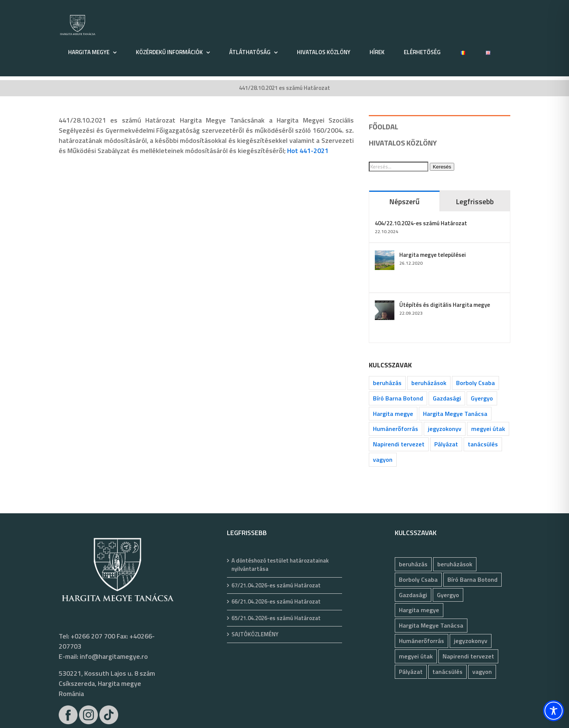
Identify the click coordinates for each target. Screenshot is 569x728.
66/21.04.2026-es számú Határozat (276, 602)
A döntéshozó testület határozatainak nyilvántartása (280, 565)
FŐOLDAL (383, 127)
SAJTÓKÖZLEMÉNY (255, 634)
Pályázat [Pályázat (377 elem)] (446, 444)
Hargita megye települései (433, 255)
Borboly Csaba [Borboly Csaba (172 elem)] (475, 383)
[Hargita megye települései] (385, 256)
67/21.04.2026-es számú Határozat (276, 585)
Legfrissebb (475, 201)
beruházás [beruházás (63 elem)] (387, 383)
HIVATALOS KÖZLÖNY (403, 143)
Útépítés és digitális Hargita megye (445, 305)
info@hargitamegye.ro (114, 656)
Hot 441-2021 (308, 151)
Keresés (442, 167)
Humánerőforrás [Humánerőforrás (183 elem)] (396, 429)
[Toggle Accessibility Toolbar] (554, 711)
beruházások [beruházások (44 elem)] (429, 383)
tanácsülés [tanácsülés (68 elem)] (483, 444)
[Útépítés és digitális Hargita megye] (385, 306)
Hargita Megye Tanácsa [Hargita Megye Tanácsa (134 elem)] (455, 414)
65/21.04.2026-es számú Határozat (276, 618)
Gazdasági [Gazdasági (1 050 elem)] (447, 398)
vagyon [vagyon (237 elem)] (383, 460)
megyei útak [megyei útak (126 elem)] (488, 429)
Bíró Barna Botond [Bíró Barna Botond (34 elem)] (398, 398)
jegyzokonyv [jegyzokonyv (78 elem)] (445, 429)
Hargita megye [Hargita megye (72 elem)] (393, 414)
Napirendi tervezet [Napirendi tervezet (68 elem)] (399, 444)
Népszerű (404, 201)
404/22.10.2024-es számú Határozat (421, 223)
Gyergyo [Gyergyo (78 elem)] (482, 398)
